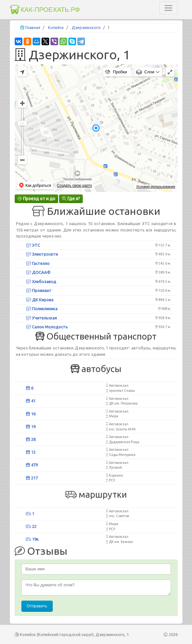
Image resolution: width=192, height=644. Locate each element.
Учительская (41, 318)
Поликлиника (42, 309)
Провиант (39, 290)
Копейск (56, 27)
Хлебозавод (41, 282)
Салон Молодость (47, 327)
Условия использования (156, 187)
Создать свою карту (74, 186)
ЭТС (33, 245)
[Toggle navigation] (168, 8)
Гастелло (38, 263)
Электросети (42, 254)
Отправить (37, 606)
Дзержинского (86, 27)
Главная (33, 27)
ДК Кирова (40, 300)
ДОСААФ (38, 272)
